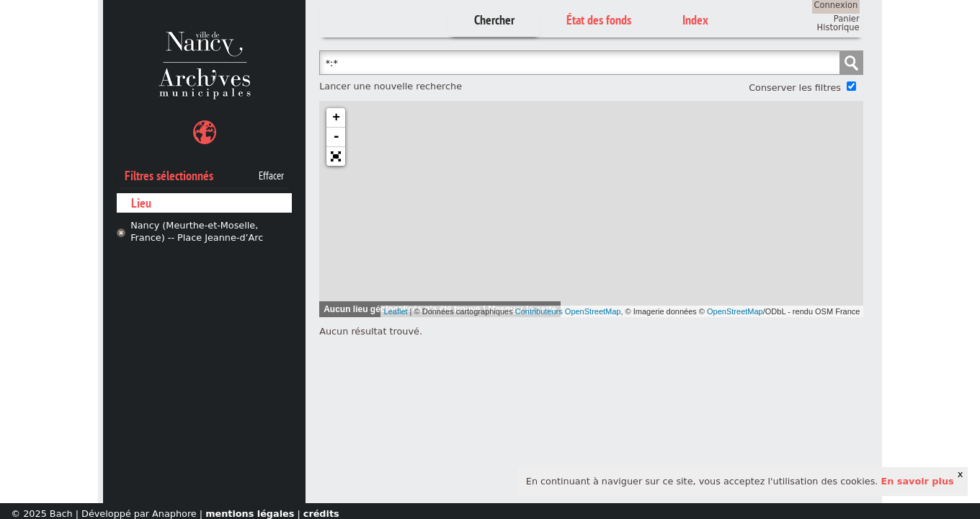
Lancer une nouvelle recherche (391, 86)
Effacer (271, 176)
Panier (847, 19)
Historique (838, 27)
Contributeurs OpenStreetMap (568, 311)
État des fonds (599, 20)
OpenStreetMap (735, 311)
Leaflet (396, 311)
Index (695, 20)
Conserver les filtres (795, 88)
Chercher (494, 20)
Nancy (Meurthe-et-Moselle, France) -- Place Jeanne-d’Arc (197, 231)
